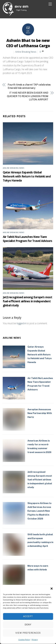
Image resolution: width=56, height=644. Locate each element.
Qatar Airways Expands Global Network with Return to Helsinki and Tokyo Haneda (27, 176)
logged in (21, 323)
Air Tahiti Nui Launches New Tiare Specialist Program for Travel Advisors (28, 239)
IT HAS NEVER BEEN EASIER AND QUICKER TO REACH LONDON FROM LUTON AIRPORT (28, 96)
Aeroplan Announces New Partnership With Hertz (40, 413)
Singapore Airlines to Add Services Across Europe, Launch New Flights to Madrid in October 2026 (39, 511)
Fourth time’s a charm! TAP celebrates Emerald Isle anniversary (29, 86)
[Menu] (50, 4)
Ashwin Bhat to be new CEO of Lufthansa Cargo (28, 43)
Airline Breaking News (26, 52)
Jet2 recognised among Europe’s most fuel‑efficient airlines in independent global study (27, 301)
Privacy (17, 620)
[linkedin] (28, 611)
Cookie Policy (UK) (32, 620)
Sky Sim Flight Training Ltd (27, 627)
